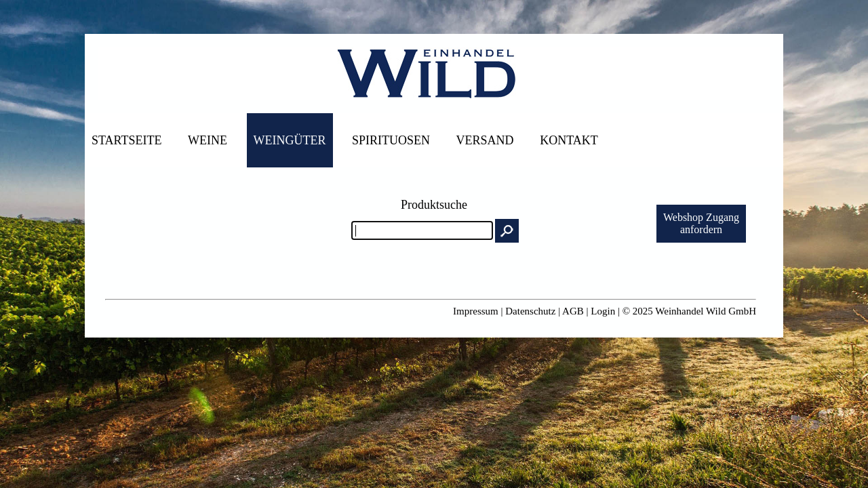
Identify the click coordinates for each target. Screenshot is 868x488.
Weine (208, 140)
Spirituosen (391, 140)
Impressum (476, 311)
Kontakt (569, 140)
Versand (485, 140)
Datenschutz (530, 311)
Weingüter (290, 140)
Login (603, 311)
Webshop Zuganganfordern (701, 223)
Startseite (126, 140)
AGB (573, 311)
